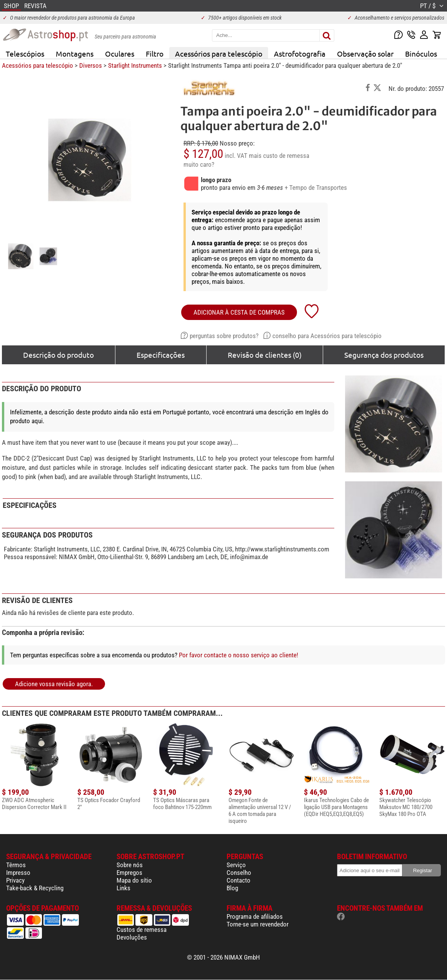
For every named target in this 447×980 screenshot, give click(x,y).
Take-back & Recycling (35, 888)
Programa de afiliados (255, 916)
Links (123, 888)
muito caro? (199, 164)
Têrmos (16, 865)
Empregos (129, 873)
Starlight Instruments (135, 65)
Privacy (15, 880)
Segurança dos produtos (384, 355)
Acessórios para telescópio (219, 54)
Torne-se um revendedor (258, 924)
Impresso (18, 873)
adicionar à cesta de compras (239, 312)
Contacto (239, 880)
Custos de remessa (142, 930)
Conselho (239, 873)
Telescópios (25, 54)
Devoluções (132, 937)
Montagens (75, 54)
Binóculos (421, 54)
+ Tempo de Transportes (316, 188)
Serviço (236, 865)
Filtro (155, 54)
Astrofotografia (300, 54)
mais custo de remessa (279, 156)
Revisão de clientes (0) (265, 355)
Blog (232, 888)
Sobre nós (130, 865)
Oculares (120, 54)
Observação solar (365, 54)
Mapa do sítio (134, 880)
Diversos (91, 65)
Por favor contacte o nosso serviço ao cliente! (239, 655)
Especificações (161, 355)
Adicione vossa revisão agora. (54, 684)
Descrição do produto (58, 355)
